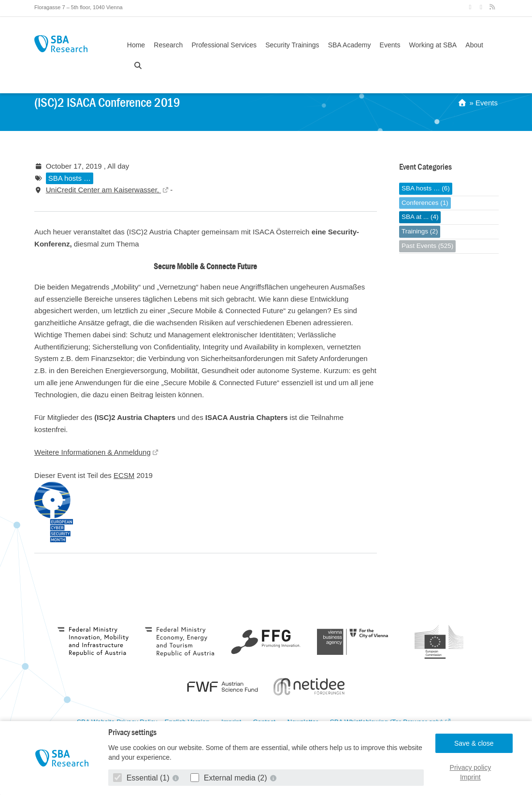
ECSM (124, 475)
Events (390, 45)
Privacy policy (471, 767)
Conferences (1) (425, 203)
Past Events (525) (427, 246)
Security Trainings (292, 45)
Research (168, 45)
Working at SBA (433, 45)
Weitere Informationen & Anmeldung (93, 452)
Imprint (470, 777)
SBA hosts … (70, 178)
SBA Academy (350, 45)
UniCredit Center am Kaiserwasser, (103, 190)
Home (136, 45)
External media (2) (230, 778)
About (474, 45)
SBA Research (61, 44)
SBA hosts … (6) (426, 188)
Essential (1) (142, 778)
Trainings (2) (420, 231)
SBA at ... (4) (420, 217)
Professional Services (224, 45)
